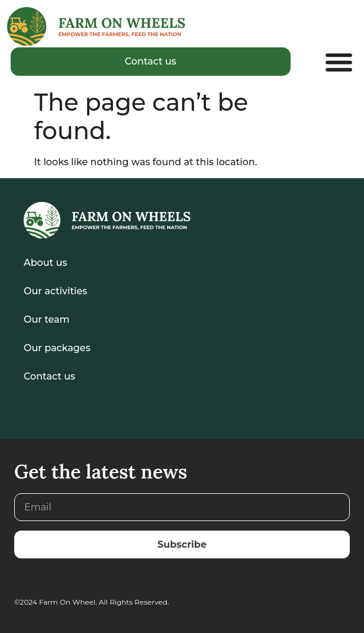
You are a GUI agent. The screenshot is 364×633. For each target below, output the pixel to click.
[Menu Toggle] (339, 62)
